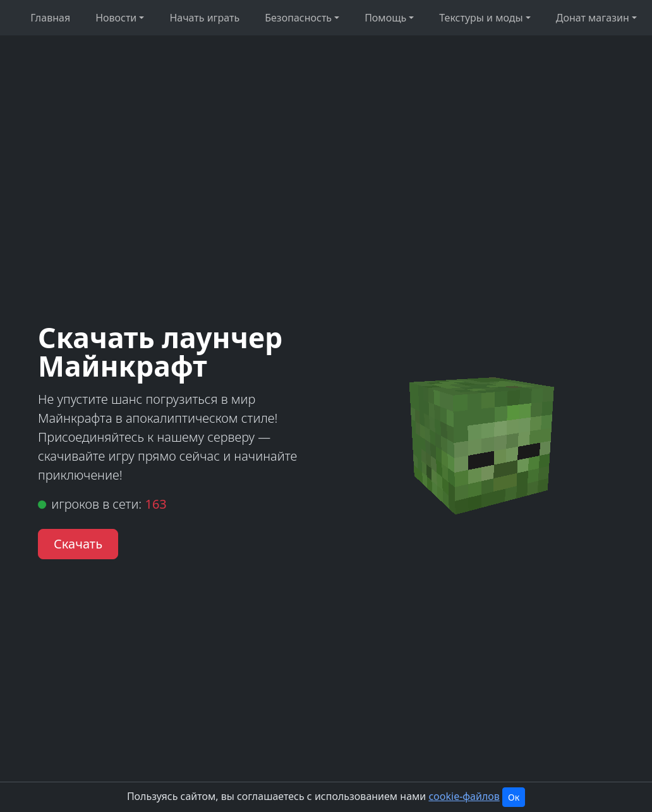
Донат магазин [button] (593, 18)
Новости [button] (116, 18)
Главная (50, 18)
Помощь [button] (385, 18)
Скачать (78, 544)
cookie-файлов (464, 796)
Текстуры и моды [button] (481, 18)
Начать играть (204, 18)
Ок (514, 797)
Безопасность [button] (298, 18)
